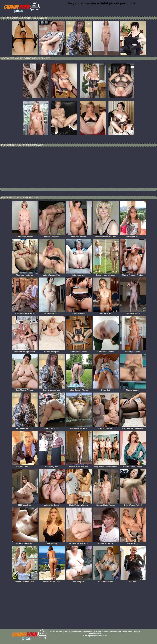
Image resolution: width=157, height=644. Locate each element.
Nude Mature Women (79, 504)
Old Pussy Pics (25, 504)
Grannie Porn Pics (25, 466)
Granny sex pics (133, 351)
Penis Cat (106, 389)
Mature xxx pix (133, 389)
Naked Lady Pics (106, 581)
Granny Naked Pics (79, 351)
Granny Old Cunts (106, 427)
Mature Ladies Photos (133, 466)
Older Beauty (52, 542)
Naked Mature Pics (79, 427)
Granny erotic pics (25, 427)
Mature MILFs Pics (52, 581)
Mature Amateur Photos (133, 274)
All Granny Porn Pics (25, 312)
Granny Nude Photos (106, 504)
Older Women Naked (133, 504)
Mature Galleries (52, 236)
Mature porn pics (52, 351)
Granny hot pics (52, 312)
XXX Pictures (106, 312)
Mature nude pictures (79, 466)
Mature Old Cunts (52, 504)
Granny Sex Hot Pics (79, 542)
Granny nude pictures (106, 274)
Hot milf (133, 581)
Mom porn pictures (25, 274)
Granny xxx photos (25, 236)
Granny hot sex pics (52, 389)
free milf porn (79, 581)
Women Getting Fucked (25, 351)
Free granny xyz (52, 427)
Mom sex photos (79, 236)
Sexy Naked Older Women (106, 466)
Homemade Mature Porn (106, 236)
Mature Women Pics (52, 274)
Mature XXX (133, 542)
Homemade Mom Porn (25, 581)
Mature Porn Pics (106, 542)
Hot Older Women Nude (133, 427)
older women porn (25, 542)
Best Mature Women (25, 389)
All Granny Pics (52, 466)
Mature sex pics (133, 236)
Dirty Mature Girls (133, 312)
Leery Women (79, 312)
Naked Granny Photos (79, 389)
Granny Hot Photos (106, 351)
